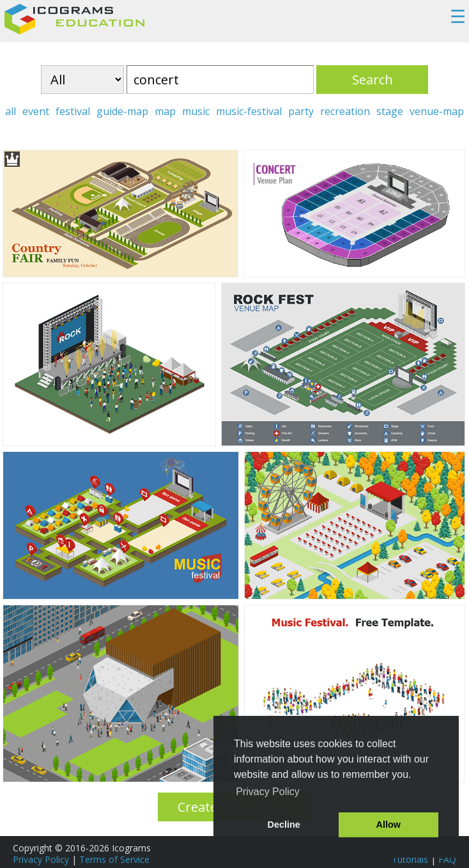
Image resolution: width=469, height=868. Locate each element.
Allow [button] (388, 825)
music (196, 111)
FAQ (447, 859)
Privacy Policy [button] (268, 792)
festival (73, 111)
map (165, 111)
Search (373, 80)
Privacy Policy (41, 859)
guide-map (122, 111)
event (36, 111)
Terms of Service (114, 859)
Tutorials (410, 859)
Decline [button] (284, 825)
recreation (345, 111)
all (11, 111)
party (301, 111)
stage (390, 111)
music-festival (249, 111)
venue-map (437, 111)
